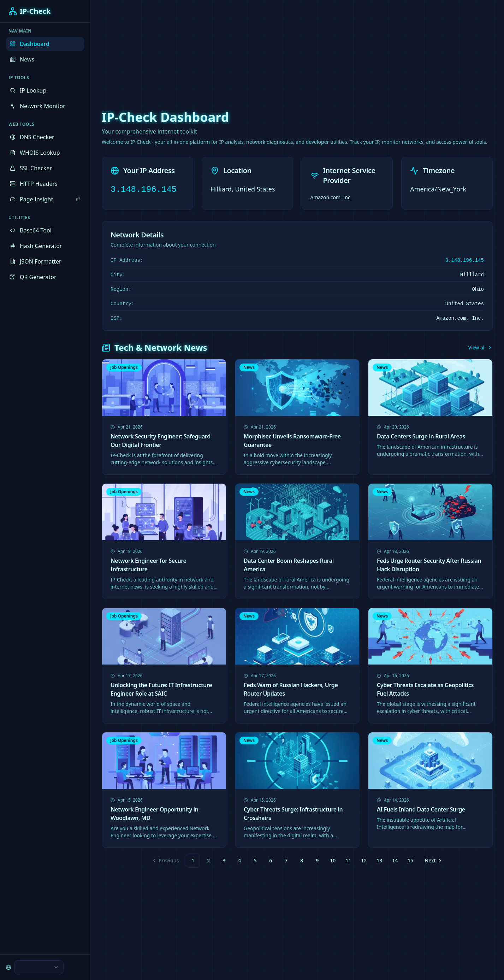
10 (333, 860)
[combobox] (39, 967)
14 (395, 860)
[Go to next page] (433, 861)
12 (364, 860)
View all (481, 347)
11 (348, 860)
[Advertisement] (252, 49)
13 (379, 860)
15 (410, 860)
